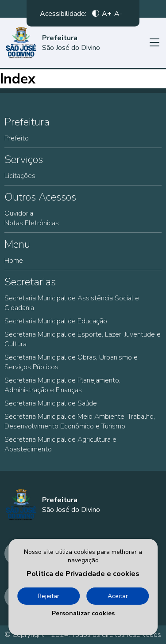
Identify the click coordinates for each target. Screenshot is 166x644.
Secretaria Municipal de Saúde (51, 403)
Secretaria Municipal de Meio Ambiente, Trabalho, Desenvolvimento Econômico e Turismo (80, 421)
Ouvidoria (19, 213)
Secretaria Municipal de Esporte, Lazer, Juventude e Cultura (83, 339)
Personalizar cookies (83, 613)
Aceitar (118, 596)
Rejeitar (48, 596)
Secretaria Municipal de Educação (56, 321)
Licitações (20, 176)
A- (118, 13)
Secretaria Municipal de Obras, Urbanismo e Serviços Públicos (71, 362)
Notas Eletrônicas (32, 223)
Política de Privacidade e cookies (83, 574)
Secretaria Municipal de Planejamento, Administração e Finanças (62, 385)
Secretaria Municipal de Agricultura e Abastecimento (60, 444)
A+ (107, 13)
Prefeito (17, 138)
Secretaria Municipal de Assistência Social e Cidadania (72, 303)
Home (14, 261)
